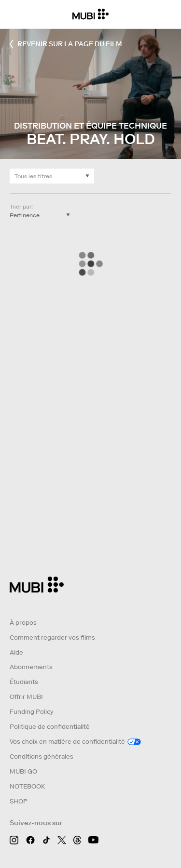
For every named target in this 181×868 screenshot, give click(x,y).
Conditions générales (42, 756)
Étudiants (24, 682)
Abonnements (31, 667)
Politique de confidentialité (50, 727)
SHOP (19, 801)
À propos (23, 623)
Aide (16, 652)
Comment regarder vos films (52, 638)
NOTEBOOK (27, 786)
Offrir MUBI (26, 697)
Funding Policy (32, 712)
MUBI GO (23, 771)
